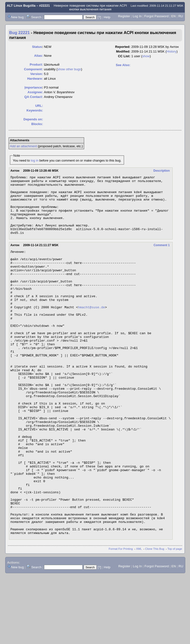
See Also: (123, 65)
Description (162, 171)
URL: (39, 106)
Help (107, 17)
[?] (99, 17)
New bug (17, 17)
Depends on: (33, 119)
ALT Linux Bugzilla (21, 6)
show (146, 56)
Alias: (38, 56)
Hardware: (35, 79)
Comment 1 (162, 257)
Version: (36, 74)
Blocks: (37, 124)
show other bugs (69, 69)
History (171, 51)
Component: (34, 69)
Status (37, 47)
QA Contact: (34, 97)
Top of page (175, 618)
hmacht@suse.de (91, 331)
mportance (33, 87)
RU (181, 16)
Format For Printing (121, 618)
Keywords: (35, 110)
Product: (36, 64)
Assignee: (35, 92)
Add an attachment (23, 146)
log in (35, 160)
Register (124, 16)
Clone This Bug (155, 618)
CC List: (124, 56)
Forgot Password (156, 16)
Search (36, 17)
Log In (137, 16)
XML (139, 618)
